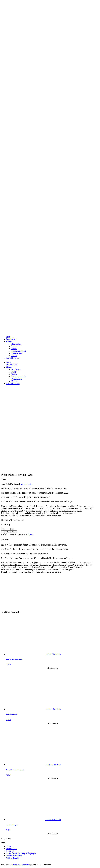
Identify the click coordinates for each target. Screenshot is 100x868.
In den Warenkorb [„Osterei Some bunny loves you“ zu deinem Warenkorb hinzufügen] (53, 764)
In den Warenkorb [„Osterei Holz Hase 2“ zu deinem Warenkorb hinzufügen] (53, 709)
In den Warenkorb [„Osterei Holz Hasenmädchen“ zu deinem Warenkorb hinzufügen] (53, 654)
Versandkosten (27, 484)
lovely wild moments (21, 865)
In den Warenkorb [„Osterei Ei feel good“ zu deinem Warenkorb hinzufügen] (53, 820)
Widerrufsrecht (12, 858)
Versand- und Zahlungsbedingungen (21, 853)
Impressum (11, 851)
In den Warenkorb (9, 532)
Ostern (31, 534)
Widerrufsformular (14, 856)
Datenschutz (11, 849)
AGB (8, 846)
